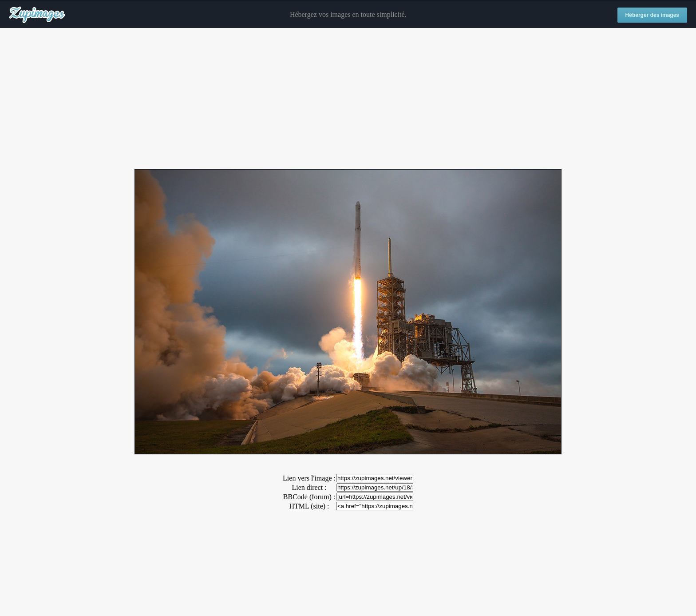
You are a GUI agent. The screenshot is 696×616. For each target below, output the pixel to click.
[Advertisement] (348, 99)
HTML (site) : (309, 506)
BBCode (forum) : (309, 497)
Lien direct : (309, 487)
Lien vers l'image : (309, 478)
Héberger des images (652, 15)
